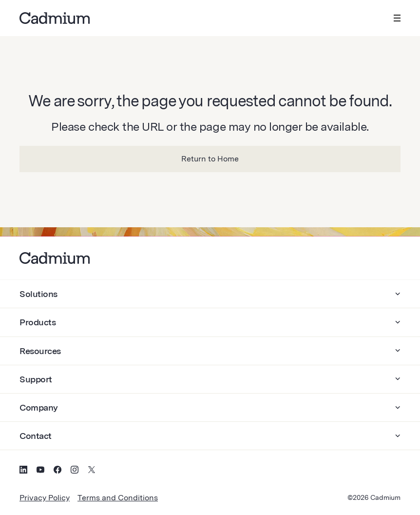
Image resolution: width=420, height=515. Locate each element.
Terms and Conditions (118, 498)
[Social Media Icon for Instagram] (75, 471)
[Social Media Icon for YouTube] (40, 471)
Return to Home (210, 159)
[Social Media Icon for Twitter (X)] (92, 471)
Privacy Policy (45, 498)
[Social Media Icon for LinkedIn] (23, 471)
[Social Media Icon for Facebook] (57, 471)
